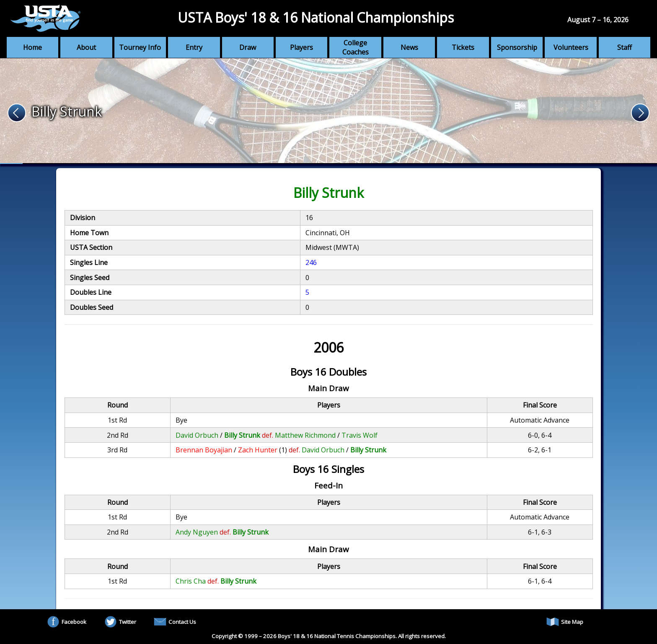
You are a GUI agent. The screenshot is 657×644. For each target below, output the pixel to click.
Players (301, 47)
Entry (194, 47)
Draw (248, 47)
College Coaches (356, 47)
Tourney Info (140, 47)
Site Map (565, 622)
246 (311, 262)
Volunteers (571, 47)
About (86, 47)
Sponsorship (517, 47)
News (409, 47)
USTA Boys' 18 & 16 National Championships (316, 17)
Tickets (463, 47)
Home (32, 47)
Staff (625, 47)
